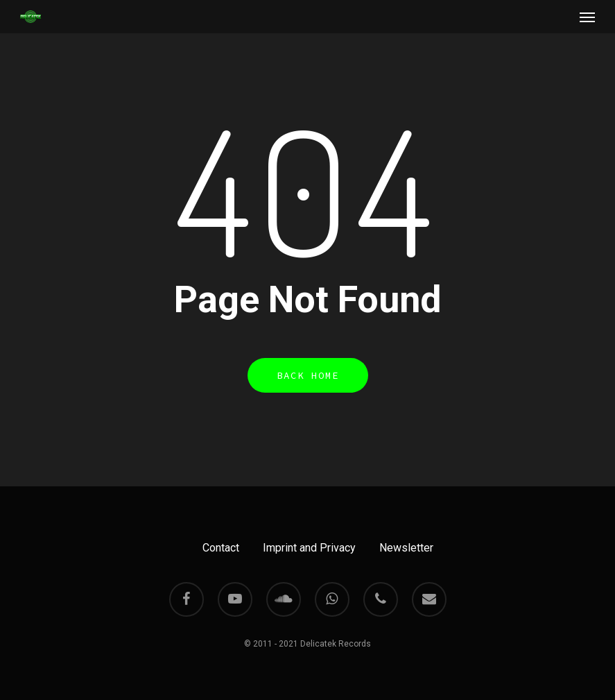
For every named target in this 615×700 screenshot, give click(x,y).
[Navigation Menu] (587, 17)
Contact (221, 548)
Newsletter (406, 548)
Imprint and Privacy (309, 548)
